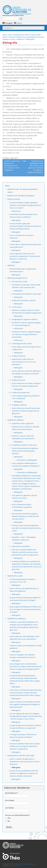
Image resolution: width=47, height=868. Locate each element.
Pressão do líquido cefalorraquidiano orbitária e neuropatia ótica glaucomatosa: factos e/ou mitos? (25, 205)
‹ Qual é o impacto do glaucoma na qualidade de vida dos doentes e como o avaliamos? (12, 165)
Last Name (10, 808)
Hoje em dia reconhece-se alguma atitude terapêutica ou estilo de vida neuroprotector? (25, 516)
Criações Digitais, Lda (15, 866)
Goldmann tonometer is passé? (24, 300)
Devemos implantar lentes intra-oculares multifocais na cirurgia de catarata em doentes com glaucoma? (25, 746)
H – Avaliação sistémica (18, 405)
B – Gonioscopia (16, 307)
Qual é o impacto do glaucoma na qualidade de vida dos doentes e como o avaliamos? (23, 38)
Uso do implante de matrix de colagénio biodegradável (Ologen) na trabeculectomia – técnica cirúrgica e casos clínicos (26, 716)
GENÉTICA (11, 265)
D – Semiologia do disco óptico (21, 343)
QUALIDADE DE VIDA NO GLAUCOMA (27, 35)
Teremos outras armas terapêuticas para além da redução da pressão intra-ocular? (27, 528)
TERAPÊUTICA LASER (15, 576)
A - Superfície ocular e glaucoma (22, 423)
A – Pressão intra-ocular (18, 281)
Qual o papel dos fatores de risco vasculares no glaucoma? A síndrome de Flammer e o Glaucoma (25, 256)
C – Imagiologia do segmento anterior (23, 319)
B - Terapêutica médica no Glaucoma (23, 445)
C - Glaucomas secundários (20, 546)
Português (8, 23)
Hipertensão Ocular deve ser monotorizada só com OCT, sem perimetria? (24, 362)
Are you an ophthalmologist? (17, 815)
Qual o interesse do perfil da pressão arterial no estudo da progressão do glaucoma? (26, 411)
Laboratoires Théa (11, 856)
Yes (9, 818)
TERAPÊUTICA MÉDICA (15, 420)
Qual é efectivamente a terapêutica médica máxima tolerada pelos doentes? (25, 451)
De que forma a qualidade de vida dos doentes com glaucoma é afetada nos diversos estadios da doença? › (35, 168)
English (18, 23)
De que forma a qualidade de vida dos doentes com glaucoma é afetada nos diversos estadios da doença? (24, 773)
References (16, 211)
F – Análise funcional (17, 380)
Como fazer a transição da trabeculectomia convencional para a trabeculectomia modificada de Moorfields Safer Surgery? (26, 693)
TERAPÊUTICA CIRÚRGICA (17, 619)
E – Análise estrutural (17, 356)
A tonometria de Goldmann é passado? (27, 294)
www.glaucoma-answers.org (13, 845)
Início (4, 35)
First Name (10, 800)
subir (23, 161)
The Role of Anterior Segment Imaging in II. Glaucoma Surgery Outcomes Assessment (26, 334)
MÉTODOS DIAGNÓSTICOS (17, 278)
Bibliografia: (16, 699)
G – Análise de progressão (20, 392)
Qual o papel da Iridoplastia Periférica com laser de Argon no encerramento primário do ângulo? (25, 609)
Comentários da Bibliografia (27, 460)
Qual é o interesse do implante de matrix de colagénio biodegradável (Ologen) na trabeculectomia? (25, 704)
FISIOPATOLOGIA (14, 199)
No (9, 821)
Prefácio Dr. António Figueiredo (21, 196)
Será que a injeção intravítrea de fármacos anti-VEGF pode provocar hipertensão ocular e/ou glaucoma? (25, 552)
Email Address (12, 793)
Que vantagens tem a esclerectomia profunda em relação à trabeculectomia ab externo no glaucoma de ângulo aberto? (26, 666)
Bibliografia (16, 220)
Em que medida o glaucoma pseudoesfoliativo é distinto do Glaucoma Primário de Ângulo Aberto (25, 226)
